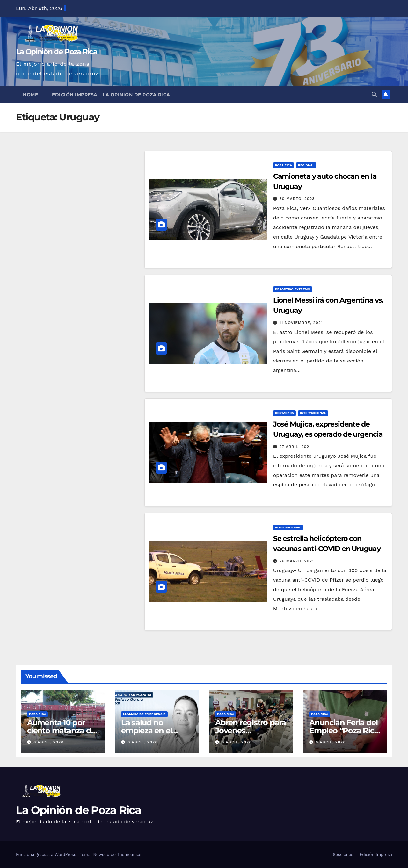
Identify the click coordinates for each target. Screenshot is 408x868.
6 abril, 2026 (49, 742)
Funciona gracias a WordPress (47, 854)
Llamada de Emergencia (144, 714)
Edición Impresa (376, 854)
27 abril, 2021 (295, 447)
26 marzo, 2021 (297, 561)
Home (30, 95)
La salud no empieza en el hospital (146, 731)
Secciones (343, 854)
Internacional (313, 413)
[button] (374, 94)
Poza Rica (284, 165)
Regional (306, 165)
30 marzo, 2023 (297, 199)
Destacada (284, 413)
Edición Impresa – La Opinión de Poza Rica (111, 95)
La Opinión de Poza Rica (56, 52)
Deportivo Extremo (293, 289)
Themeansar (129, 854)
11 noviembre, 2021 (301, 323)
